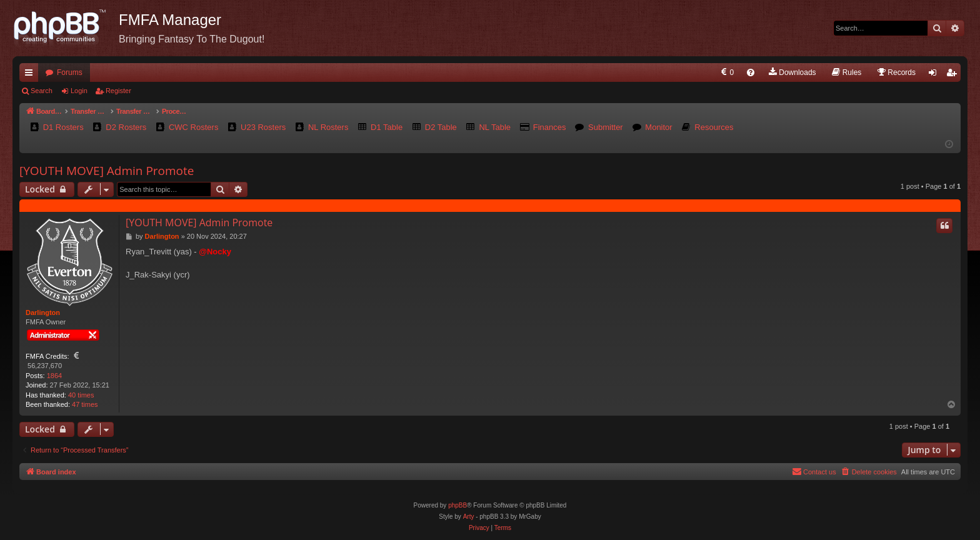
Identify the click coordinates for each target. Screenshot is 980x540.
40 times (81, 395)
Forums (70, 72)
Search (42, 91)
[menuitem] (727, 72)
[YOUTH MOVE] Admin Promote (107, 171)
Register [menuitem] (954, 75)
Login (79, 91)
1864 (54, 376)
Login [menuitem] (935, 75)
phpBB (457, 505)
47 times (85, 404)
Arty (469, 517)
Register (118, 91)
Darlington (43, 312)
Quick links (31, 75)
